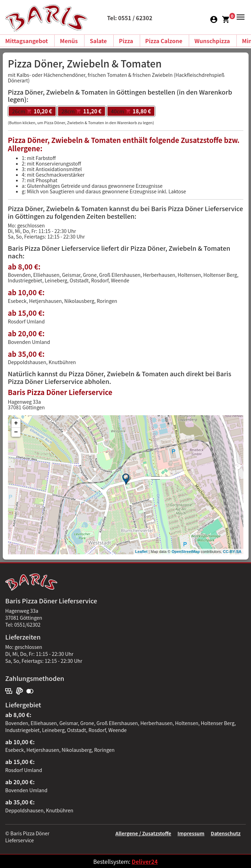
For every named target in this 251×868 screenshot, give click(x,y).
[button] (240, 16)
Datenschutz (226, 833)
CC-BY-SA (232, 552)
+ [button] (16, 423)
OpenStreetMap (185, 552)
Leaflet (141, 552)
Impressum (191, 833)
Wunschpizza (212, 41)
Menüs (69, 41)
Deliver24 (145, 861)
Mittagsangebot (27, 41)
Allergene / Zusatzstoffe (143, 833)
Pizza (126, 41)
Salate (98, 41)
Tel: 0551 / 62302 (130, 18)
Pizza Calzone (164, 41)
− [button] (16, 432)
